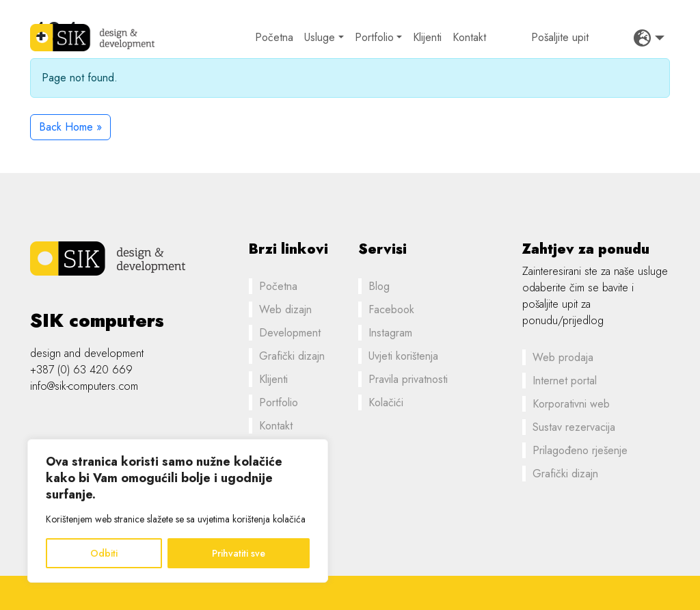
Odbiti (104, 553)
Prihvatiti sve (239, 553)
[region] (178, 511)
